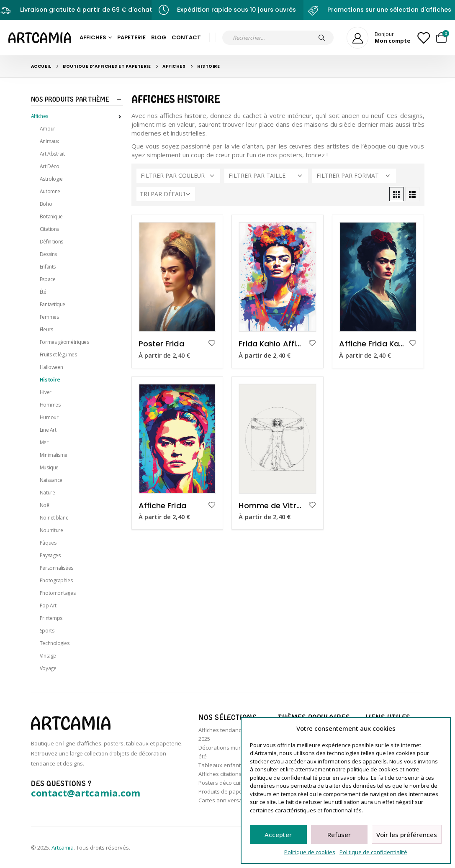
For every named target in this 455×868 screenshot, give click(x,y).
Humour (49, 417)
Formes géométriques (64, 342)
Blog (159, 37)
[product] (177, 277)
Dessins (48, 254)
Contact (186, 37)
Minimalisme (54, 455)
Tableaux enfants (221, 765)
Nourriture (51, 530)
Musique (49, 467)
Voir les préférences (407, 835)
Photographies (56, 580)
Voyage (48, 668)
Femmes (49, 317)
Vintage (48, 656)
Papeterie (131, 37)
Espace (48, 279)
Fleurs (46, 329)
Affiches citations (220, 774)
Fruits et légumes (58, 355)
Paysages (50, 555)
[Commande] (166, 194)
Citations (49, 229)
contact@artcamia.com (86, 793)
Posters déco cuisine (225, 783)
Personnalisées (57, 568)
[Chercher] (322, 38)
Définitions (51, 242)
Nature (47, 493)
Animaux (49, 141)
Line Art (48, 430)
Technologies (55, 643)
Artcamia (63, 848)
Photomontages (58, 593)
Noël (45, 505)
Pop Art (48, 606)
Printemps (51, 618)
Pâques (48, 543)
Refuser (339, 835)
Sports (47, 631)
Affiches (93, 37)
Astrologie (51, 179)
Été (43, 292)
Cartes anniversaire (224, 800)
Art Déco (49, 166)
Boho (46, 204)
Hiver (46, 392)
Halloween (51, 367)
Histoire (50, 380)
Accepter (278, 835)
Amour (48, 129)
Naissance (51, 480)
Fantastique (53, 304)
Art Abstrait (52, 154)
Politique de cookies (310, 852)
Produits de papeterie (226, 791)
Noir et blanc (54, 518)
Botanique (51, 216)
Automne (50, 191)
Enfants (48, 267)
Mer (44, 442)
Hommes (50, 405)
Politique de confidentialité (373, 852)
